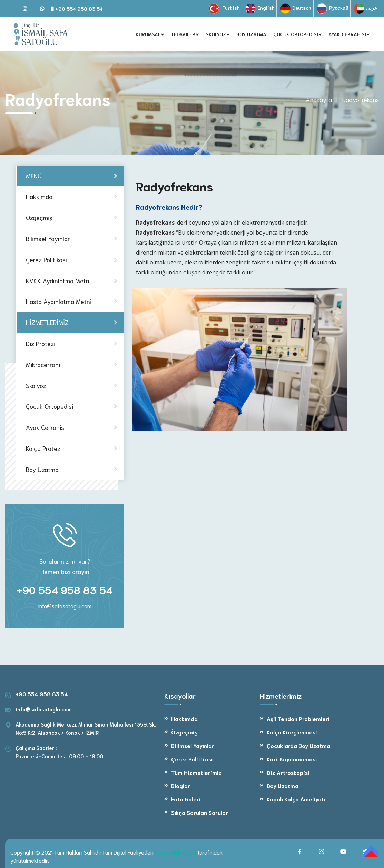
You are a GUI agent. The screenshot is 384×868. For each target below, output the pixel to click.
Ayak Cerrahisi (46, 427)
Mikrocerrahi (43, 364)
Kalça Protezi (44, 448)
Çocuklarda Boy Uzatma (298, 745)
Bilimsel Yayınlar (193, 745)
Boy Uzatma (42, 469)
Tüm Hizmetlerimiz (196, 772)
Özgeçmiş (184, 732)
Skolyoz (36, 385)
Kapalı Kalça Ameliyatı (296, 799)
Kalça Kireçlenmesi (292, 732)
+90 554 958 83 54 (77, 9)
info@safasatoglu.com (65, 606)
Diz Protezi (41, 343)
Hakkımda (184, 718)
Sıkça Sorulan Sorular (200, 812)
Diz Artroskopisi (288, 772)
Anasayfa (319, 99)
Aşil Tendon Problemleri (298, 718)
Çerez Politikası (192, 759)
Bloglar (181, 785)
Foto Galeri (186, 799)
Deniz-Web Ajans (176, 852)
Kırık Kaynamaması (292, 759)
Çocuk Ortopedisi (50, 406)
